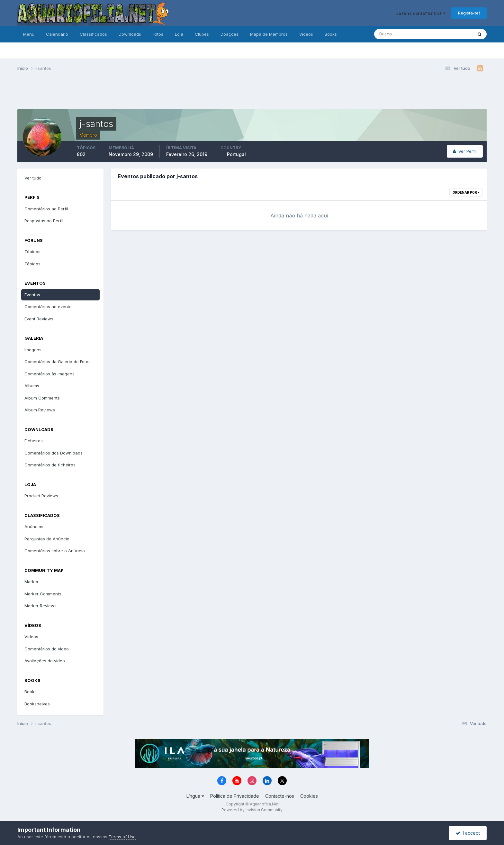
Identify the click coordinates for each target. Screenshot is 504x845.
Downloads (130, 34)
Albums (32, 386)
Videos (31, 637)
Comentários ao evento (48, 307)
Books (331, 34)
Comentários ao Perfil (46, 209)
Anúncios (34, 527)
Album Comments (42, 398)
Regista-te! (469, 13)
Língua (195, 796)
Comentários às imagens (50, 374)
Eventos (32, 295)
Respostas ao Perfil (44, 221)
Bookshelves (37, 704)
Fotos (158, 34)
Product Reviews (41, 496)
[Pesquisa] (402, 34)
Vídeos (306, 34)
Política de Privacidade (235, 796)
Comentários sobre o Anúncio (55, 551)
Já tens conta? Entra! (421, 13)
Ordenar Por (466, 192)
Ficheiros (34, 441)
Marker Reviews (40, 606)
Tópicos (32, 252)
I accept (468, 833)
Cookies (309, 796)
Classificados (93, 34)
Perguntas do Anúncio (47, 539)
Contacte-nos (280, 796)
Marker (32, 582)
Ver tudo (33, 178)
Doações (230, 34)
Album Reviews (40, 410)
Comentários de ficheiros (50, 465)
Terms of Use (122, 837)
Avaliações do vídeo (45, 661)
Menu (29, 34)
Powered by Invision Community (252, 810)
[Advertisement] (252, 93)
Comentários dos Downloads (54, 453)
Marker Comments (43, 594)
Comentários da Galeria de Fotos (58, 362)
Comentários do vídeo (47, 649)
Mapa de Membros (269, 34)
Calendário (57, 34)
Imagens (33, 350)
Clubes (202, 34)
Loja (179, 34)
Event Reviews (39, 319)
